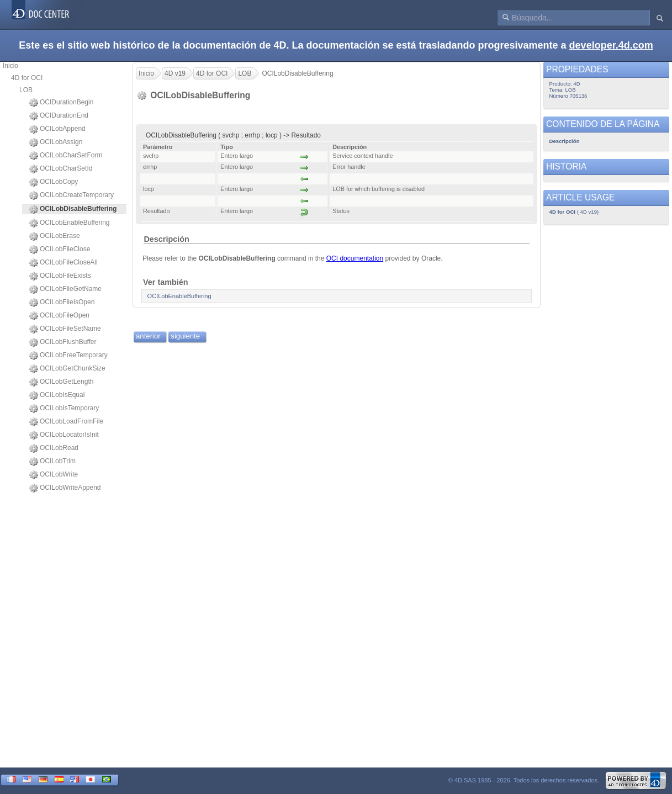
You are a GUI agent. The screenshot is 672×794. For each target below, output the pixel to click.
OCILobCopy (54, 182)
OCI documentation (355, 258)
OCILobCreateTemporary (72, 195)
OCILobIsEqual (57, 395)
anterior (148, 336)
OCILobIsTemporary (64, 409)
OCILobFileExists (60, 276)
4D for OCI (27, 78)
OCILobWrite (54, 475)
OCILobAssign (56, 142)
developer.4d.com (611, 45)
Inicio (10, 66)
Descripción (166, 239)
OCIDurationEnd (59, 116)
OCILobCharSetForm (66, 156)
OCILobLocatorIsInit (64, 435)
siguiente (185, 336)
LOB (26, 90)
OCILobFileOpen (59, 316)
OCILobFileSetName (65, 329)
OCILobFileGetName (65, 289)
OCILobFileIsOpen (62, 303)
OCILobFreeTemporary (68, 356)
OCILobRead (54, 448)
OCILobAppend (57, 129)
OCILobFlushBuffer (63, 342)
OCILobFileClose (60, 250)
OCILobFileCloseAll (64, 263)
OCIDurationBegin (61, 103)
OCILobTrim (52, 462)
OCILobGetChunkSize (67, 369)
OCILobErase (55, 236)
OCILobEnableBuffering (70, 223)
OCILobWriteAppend (65, 488)
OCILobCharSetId (61, 169)
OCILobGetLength (61, 382)
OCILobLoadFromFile (66, 422)
